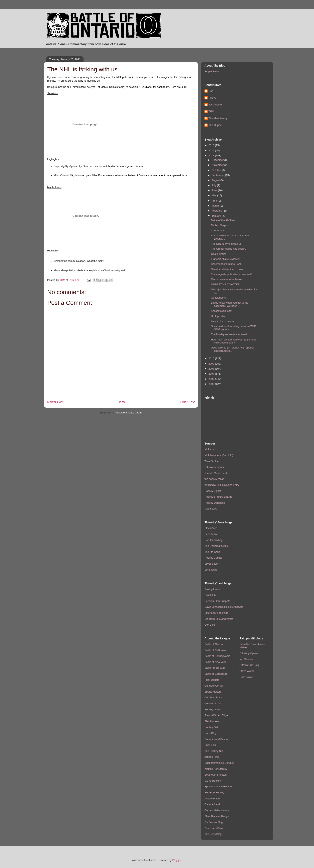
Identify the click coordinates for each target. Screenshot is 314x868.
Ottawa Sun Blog (249, 665)
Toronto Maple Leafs (216, 473)
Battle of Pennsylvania (217, 656)
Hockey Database (215, 503)
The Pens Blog (213, 834)
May (214, 195)
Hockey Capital (213, 558)
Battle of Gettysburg (216, 674)
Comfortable (218, 230)
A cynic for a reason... (223, 321)
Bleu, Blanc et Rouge (217, 816)
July (214, 185)
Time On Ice (211, 461)
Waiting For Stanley (216, 769)
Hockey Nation (213, 709)
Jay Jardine (215, 105)
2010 (212, 358)
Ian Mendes (246, 659)
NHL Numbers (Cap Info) (219, 455)
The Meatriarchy (218, 118)
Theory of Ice (212, 799)
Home (122, 402)
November (218, 165)
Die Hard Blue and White (219, 619)
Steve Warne (247, 671)
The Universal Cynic (216, 546)
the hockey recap (214, 479)
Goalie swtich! (219, 254)
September (218, 175)
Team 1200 (211, 509)
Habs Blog (210, 733)
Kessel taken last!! (221, 311)
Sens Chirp (211, 570)
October (217, 170)
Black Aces (211, 528)
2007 (212, 374)
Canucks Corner (214, 686)
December (218, 160)
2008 (212, 369)
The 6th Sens (212, 552)
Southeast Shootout (216, 775)
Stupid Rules (212, 71)
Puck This (210, 745)
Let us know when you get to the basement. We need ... (229, 304)
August (216, 180)
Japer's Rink (212, 757)
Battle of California (215, 650)
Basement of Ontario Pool (226, 264)
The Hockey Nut (214, 751)
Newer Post (55, 402)
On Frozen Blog (214, 822)
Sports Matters (213, 692)
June (215, 190)
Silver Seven (212, 564)
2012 (212, 150)
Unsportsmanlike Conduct (219, 763)
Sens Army (211, 534)
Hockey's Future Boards (218, 497)
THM (211, 111)
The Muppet (215, 125)
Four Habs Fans (214, 828)
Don (211, 91)
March (216, 206)
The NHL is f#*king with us (226, 244)
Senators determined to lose (227, 269)
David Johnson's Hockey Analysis (224, 607)
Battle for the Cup (215, 668)
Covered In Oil (213, 703)
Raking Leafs (212, 589)
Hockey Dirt (211, 727)
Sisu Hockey (212, 721)
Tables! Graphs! (220, 225)
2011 (212, 155)
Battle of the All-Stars (223, 220)
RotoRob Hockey (214, 793)
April (215, 201)
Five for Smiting (213, 540)
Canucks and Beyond (217, 739)
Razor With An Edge (216, 715)
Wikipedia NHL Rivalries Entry (222, 485)
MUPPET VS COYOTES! (225, 284)
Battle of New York (215, 662)
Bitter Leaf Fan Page (216, 613)
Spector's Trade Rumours (219, 786)
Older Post (187, 402)
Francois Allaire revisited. (225, 259)
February (217, 211)
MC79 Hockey (213, 781)
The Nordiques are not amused (229, 334)
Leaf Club (210, 595)
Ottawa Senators (214, 467)
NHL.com (210, 449)
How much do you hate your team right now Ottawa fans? (233, 341)
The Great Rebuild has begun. (228, 249)
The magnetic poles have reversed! (231, 274)
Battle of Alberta (214, 644)
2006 (212, 379)
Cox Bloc (210, 625)
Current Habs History (217, 810)
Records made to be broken (227, 279)
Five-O (212, 98)
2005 (212, 384)
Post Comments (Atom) (129, 413)
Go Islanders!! (219, 298)
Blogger (177, 860)
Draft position (219, 316)
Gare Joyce (246, 677)
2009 (212, 364)
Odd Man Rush (213, 697)
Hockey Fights (213, 491)
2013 (212, 145)
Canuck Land (212, 804)
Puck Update (212, 680)
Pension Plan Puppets (217, 601)
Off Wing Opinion (249, 653)
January (217, 216)
